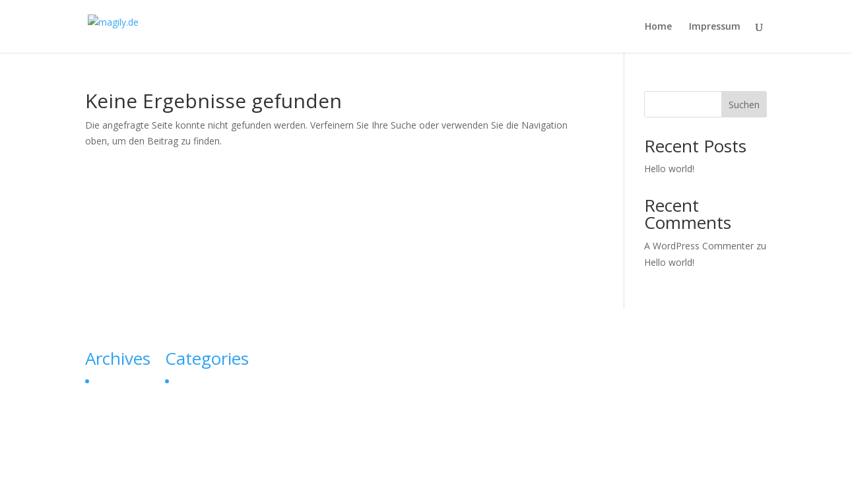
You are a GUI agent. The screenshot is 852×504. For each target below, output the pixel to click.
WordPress (309, 487)
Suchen (744, 105)
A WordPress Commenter (699, 246)
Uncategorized (205, 381)
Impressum (715, 27)
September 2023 (130, 381)
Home (658, 27)
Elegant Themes (180, 487)
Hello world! (669, 169)
